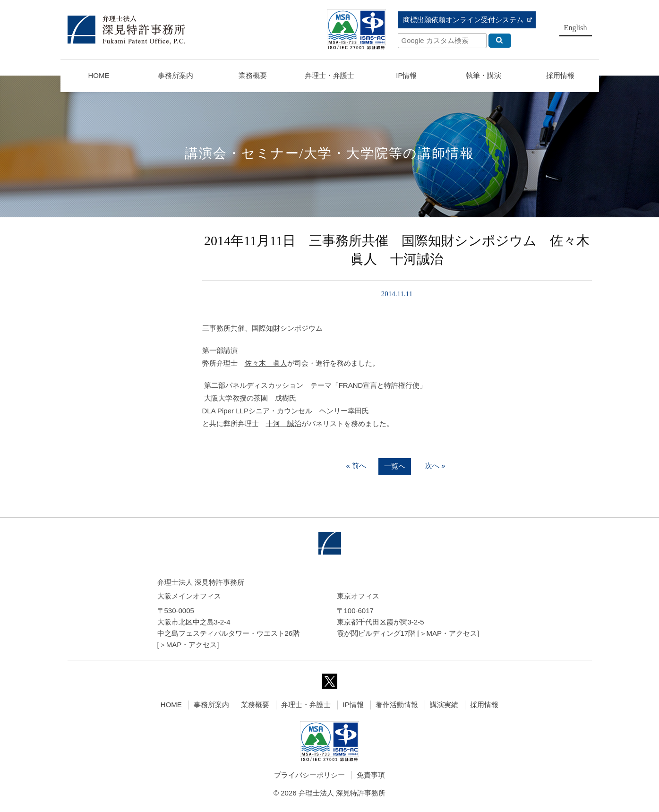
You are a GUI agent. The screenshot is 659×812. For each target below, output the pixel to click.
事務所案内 (211, 705)
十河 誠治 (284, 423)
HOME (98, 75)
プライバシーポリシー (309, 775)
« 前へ (356, 466)
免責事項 (371, 775)
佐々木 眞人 (266, 363)
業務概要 (253, 75)
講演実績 (444, 705)
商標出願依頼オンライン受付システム (463, 20)
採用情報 (484, 705)
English (576, 28)
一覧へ (395, 466)
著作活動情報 (397, 705)
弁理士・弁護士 (329, 75)
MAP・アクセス (192, 645)
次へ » (435, 466)
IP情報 (353, 705)
